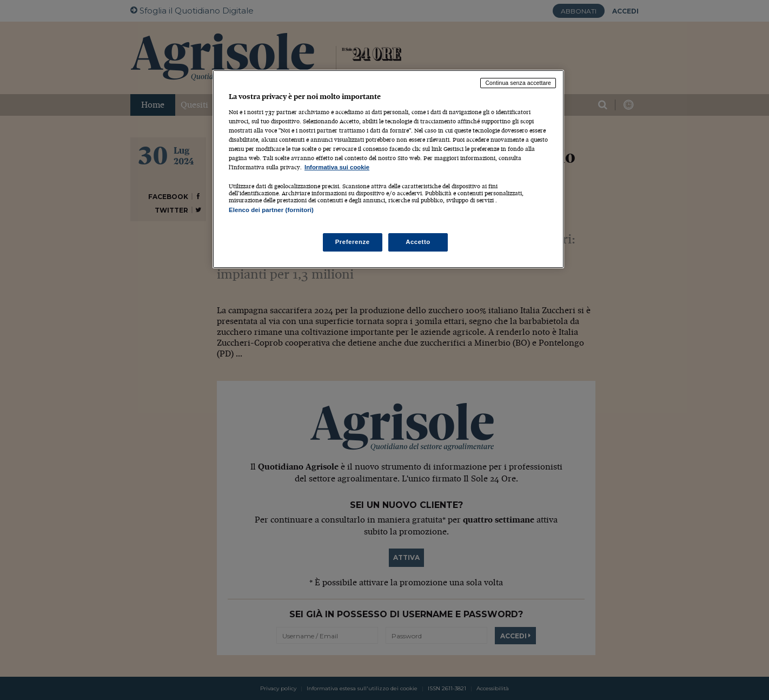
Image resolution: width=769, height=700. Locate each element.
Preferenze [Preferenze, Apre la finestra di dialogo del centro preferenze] (353, 242)
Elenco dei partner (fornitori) (271, 210)
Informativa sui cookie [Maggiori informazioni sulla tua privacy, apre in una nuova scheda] (337, 167)
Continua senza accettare (518, 83)
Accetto (418, 242)
